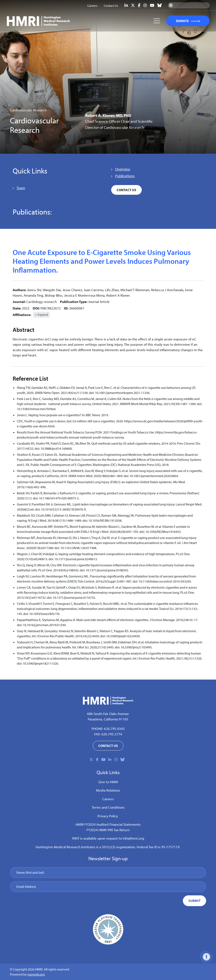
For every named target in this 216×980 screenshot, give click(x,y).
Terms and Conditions (108, 807)
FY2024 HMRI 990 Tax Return (108, 830)
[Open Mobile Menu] (157, 21)
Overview (123, 169)
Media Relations (108, 790)
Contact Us (126, 190)
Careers (108, 799)
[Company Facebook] (139, 5)
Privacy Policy (108, 816)
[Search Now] (171, 5)
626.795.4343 (114, 729)
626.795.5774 (112, 734)
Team (21, 188)
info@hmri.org (134, 838)
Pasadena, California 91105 (108, 719)
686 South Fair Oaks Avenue (108, 714)
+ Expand (41, 315)
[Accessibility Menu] (207, 957)
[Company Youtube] (152, 5)
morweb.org (36, 974)
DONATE (182, 21)
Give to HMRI (108, 782)
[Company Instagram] (145, 5)
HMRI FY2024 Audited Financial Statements (108, 824)
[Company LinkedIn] (126, 5)
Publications (125, 176)
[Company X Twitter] (133, 5)
